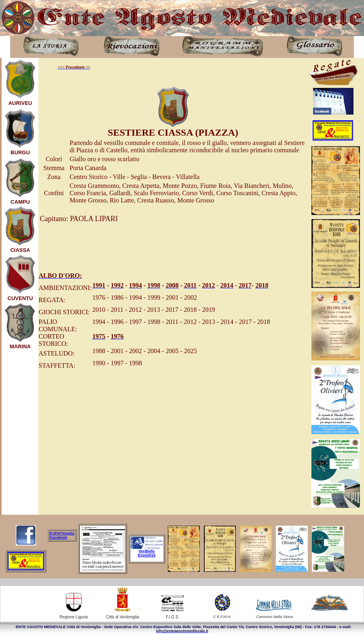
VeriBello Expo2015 (147, 553)
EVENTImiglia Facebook (62, 535)
